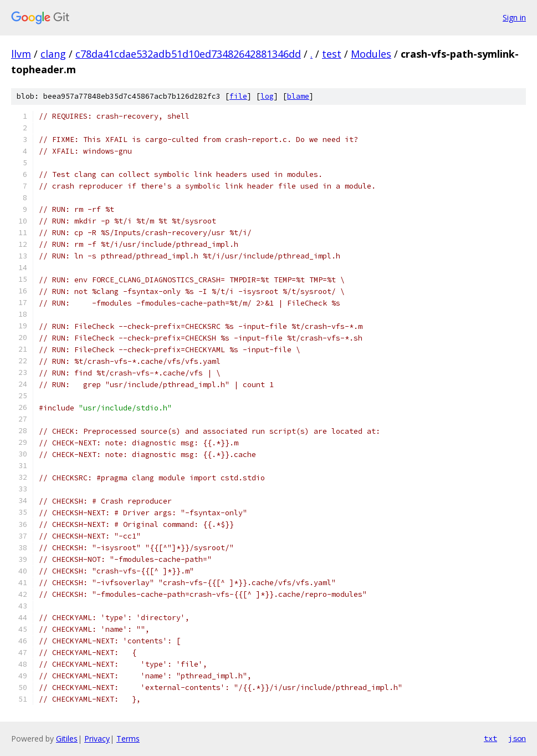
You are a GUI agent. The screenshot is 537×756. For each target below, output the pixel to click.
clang (53, 54)
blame (298, 96)
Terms (128, 739)
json (517, 738)
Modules (371, 54)
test (332, 54)
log (267, 96)
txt (490, 738)
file (238, 96)
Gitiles (67, 739)
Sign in (514, 17)
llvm (21, 54)
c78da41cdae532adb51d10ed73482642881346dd (188, 54)
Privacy (97, 739)
